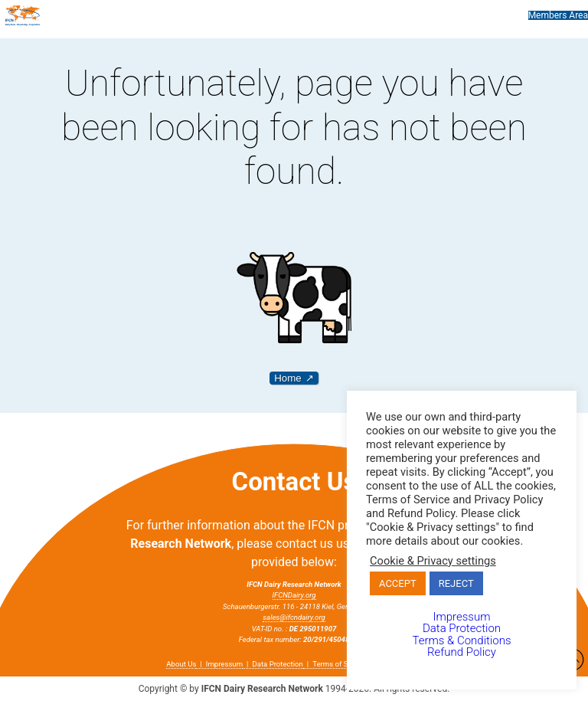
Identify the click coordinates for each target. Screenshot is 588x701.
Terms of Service (340, 664)
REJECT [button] (456, 583)
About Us (181, 664)
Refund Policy (462, 652)
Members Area (558, 15)
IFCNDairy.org (294, 595)
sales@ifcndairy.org (294, 617)
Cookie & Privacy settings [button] (433, 561)
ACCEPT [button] (398, 583)
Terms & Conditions (461, 640)
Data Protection (277, 664)
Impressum (224, 664)
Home (288, 378)
